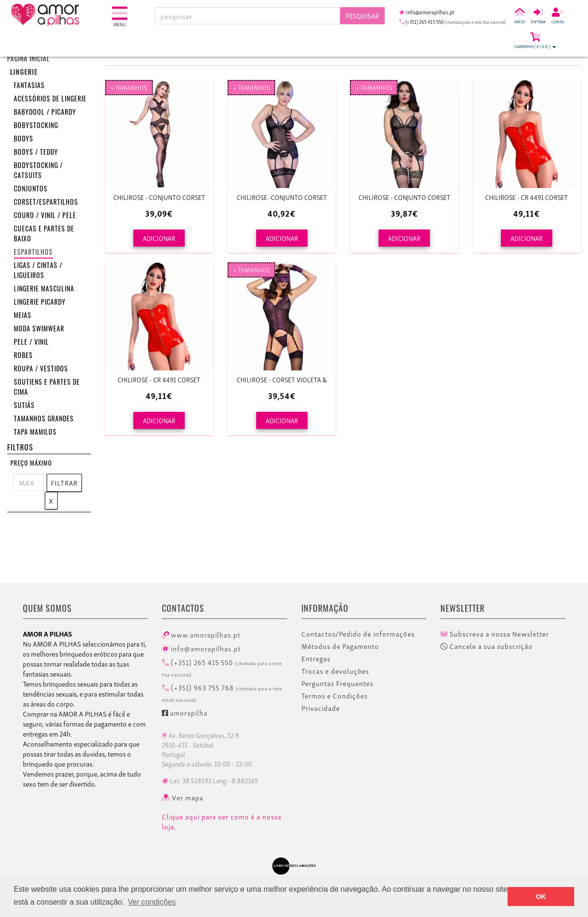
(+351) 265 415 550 (222, 667)
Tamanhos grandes (44, 420)
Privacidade (321, 708)
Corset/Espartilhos (46, 203)
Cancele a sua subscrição (487, 646)
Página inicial (29, 60)
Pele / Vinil (31, 343)
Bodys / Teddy (36, 153)
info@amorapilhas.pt (201, 648)
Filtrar (64, 483)
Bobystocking (36, 126)
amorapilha (185, 712)
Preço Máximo (31, 464)
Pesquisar (362, 15)
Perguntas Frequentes (337, 683)
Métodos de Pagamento (340, 646)
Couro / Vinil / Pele (45, 216)
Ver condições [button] (152, 902)
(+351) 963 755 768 (222, 692)
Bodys (24, 140)
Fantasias (29, 86)
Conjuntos (31, 190)
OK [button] (541, 897)
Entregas (316, 658)
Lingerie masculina (44, 290)
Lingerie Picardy (40, 303)
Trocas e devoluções (335, 671)
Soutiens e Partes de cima (47, 388)
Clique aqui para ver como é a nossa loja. (222, 822)
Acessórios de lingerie (50, 100)
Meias (23, 316)
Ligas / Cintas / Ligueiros (38, 271)
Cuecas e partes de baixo (44, 235)
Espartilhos (33, 253)
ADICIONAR (159, 238)
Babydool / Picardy (45, 113)
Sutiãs (24, 406)
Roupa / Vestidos (41, 370)
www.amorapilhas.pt (201, 634)
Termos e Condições (334, 696)
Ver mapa (183, 797)
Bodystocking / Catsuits (38, 171)
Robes (23, 356)
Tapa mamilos (35, 433)
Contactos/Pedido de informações (358, 634)
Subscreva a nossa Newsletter (495, 634)
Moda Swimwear (39, 330)
